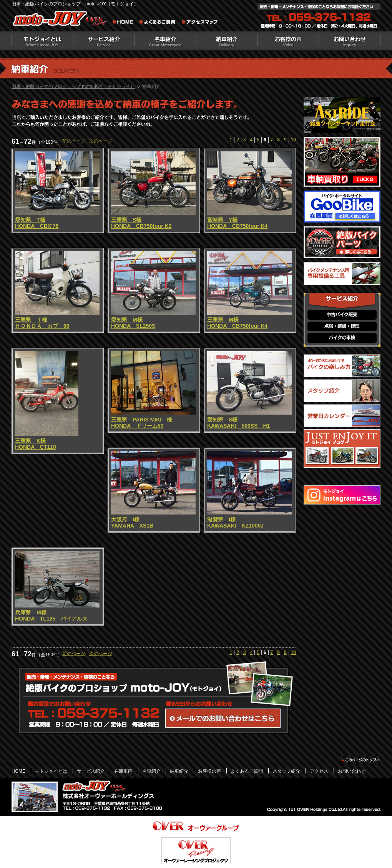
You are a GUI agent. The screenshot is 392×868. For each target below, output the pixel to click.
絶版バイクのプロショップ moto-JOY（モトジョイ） (61, 20)
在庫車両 (123, 771)
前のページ (74, 141)
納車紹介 (227, 41)
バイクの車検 (342, 338)
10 (293, 140)
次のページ (101, 141)
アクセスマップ (200, 23)
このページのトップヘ (360, 760)
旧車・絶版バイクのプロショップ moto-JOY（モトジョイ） (73, 86)
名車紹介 (165, 41)
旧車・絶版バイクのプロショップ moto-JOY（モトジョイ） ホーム (125, 23)
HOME (18, 771)
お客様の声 (288, 41)
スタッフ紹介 (286, 771)
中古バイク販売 (342, 315)
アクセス (319, 771)
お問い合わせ (350, 41)
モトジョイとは (42, 41)
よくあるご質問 (159, 23)
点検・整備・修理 (342, 326)
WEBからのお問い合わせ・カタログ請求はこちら (223, 718)
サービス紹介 (104, 41)
